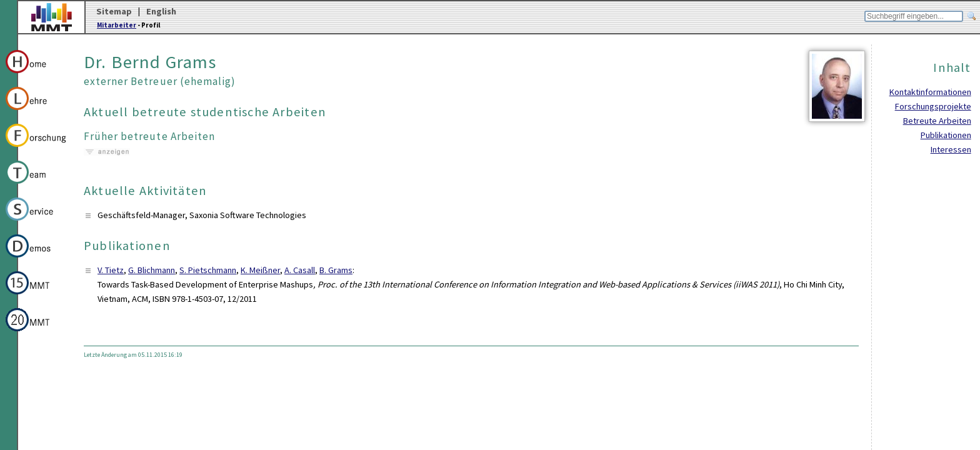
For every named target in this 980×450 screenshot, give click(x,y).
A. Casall (300, 270)
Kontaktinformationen (930, 92)
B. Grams (336, 270)
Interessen (951, 149)
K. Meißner (260, 270)
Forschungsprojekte (933, 106)
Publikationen (946, 135)
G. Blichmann (152, 270)
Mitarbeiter (117, 25)
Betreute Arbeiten (937, 121)
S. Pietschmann (208, 270)
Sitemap (114, 11)
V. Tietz (111, 270)
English (161, 11)
